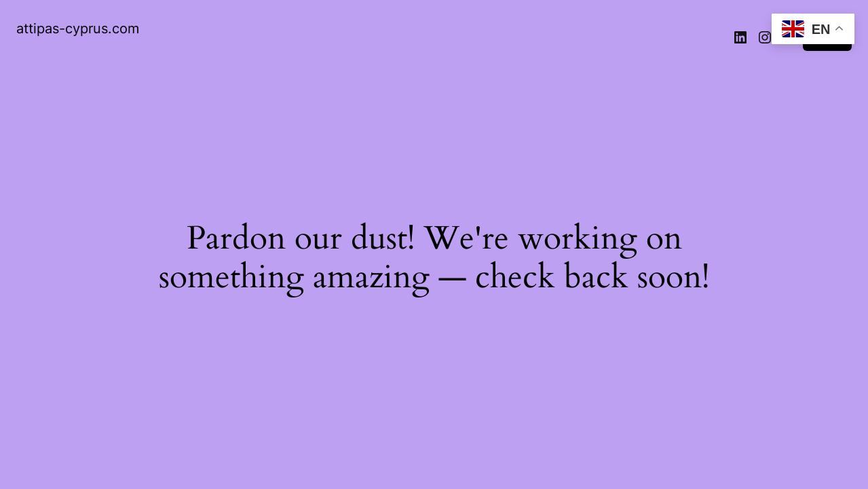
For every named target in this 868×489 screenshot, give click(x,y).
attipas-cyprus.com (78, 29)
